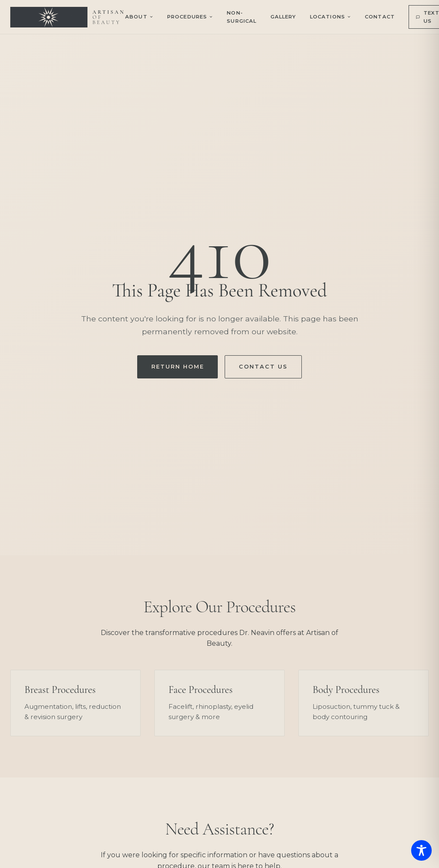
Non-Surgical (242, 17)
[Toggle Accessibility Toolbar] (421, 850)
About (139, 17)
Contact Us (263, 367)
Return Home (177, 367)
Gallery (283, 17)
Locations (331, 17)
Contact (380, 17)
